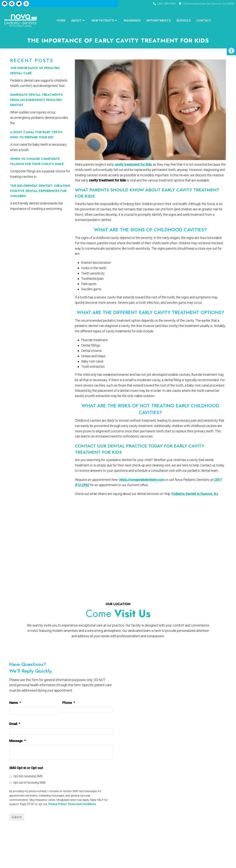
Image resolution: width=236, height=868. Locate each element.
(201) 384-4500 (166, 4)
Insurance (132, 20)
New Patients (103, 20)
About (76, 20)
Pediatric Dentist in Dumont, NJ (195, 494)
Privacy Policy (57, 805)
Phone (69, 703)
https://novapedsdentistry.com (142, 480)
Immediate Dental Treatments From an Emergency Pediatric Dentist (36, 100)
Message (17, 741)
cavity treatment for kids (133, 165)
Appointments (159, 20)
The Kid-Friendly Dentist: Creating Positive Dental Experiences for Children (40, 191)
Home (61, 20)
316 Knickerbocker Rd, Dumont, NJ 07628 (209, 4)
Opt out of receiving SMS (29, 783)
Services (184, 20)
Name (15, 703)
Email (15, 724)
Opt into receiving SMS (28, 777)
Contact (204, 20)
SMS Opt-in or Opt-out (26, 768)
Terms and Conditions (82, 805)
